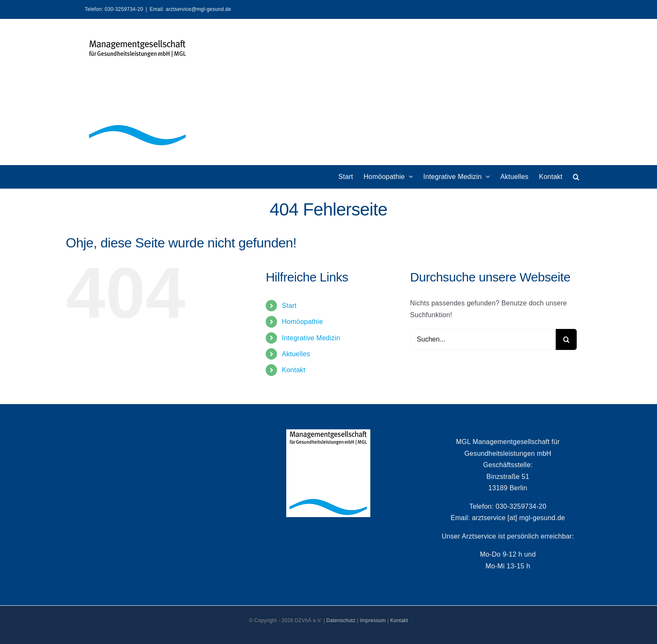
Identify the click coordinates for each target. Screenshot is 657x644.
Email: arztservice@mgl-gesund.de (190, 9)
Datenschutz (341, 620)
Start (289, 306)
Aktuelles (296, 354)
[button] (576, 177)
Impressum (373, 620)
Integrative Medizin (311, 338)
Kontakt (294, 370)
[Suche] (566, 339)
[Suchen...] (483, 339)
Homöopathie (303, 322)
